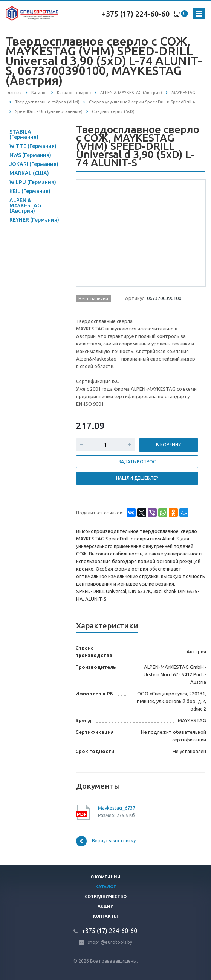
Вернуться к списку (106, 841)
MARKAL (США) (29, 173)
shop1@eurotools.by (110, 942)
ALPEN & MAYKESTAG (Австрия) (25, 205)
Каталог (106, 887)
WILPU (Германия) (33, 182)
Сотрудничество (106, 896)
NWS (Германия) (30, 155)
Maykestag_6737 (117, 808)
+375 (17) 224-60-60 (136, 14)
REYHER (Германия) (34, 220)
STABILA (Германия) (24, 134)
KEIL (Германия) (30, 191)
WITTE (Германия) (33, 146)
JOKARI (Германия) (34, 164)
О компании (105, 877)
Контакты (105, 916)
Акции (106, 906)
